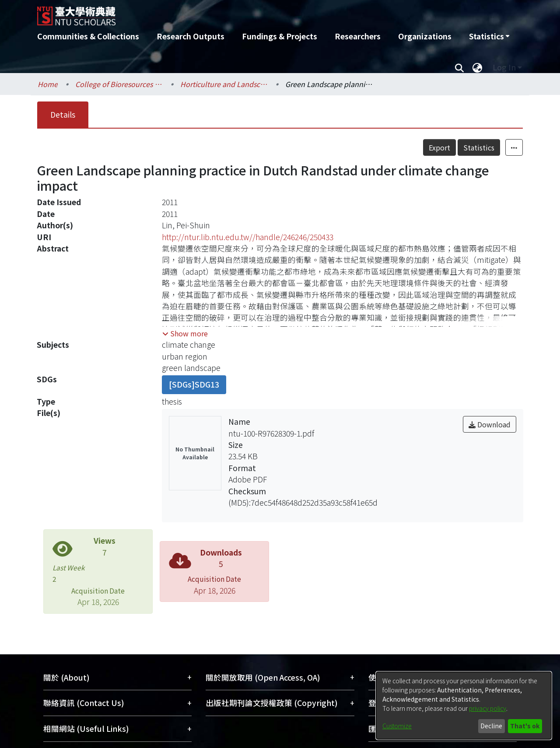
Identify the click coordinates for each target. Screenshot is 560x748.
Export (439, 147)
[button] (185, 333)
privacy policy (488, 708)
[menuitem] (489, 36)
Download (490, 424)
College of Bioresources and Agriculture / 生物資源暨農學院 (119, 84)
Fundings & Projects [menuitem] (280, 36)
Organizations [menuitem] (425, 36)
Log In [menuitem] (504, 67)
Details (63, 114)
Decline (491, 726)
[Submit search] (459, 67)
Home (48, 84)
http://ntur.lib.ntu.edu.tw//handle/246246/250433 (248, 237)
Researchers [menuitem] (358, 36)
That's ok (525, 726)
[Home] (233, 13)
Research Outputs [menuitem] (191, 36)
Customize (397, 726)
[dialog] (464, 706)
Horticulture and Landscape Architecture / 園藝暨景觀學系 (224, 84)
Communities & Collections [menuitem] (88, 36)
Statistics (479, 147)
